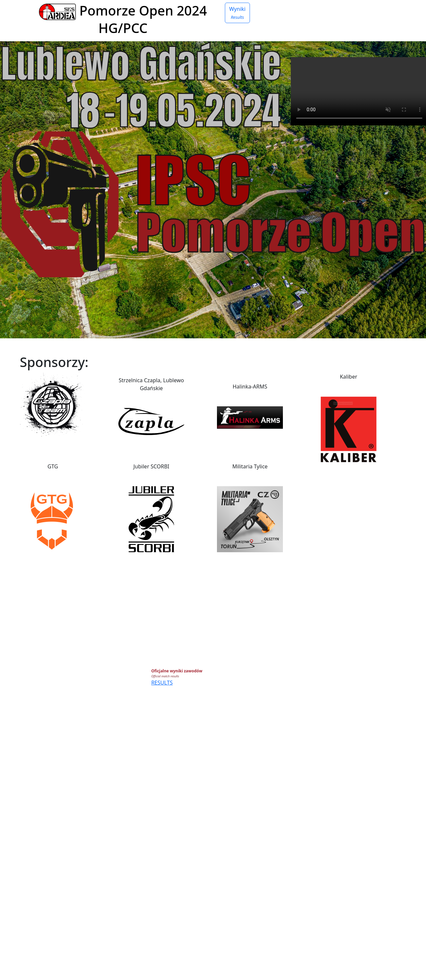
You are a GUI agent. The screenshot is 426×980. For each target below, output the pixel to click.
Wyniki (237, 13)
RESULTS (162, 683)
